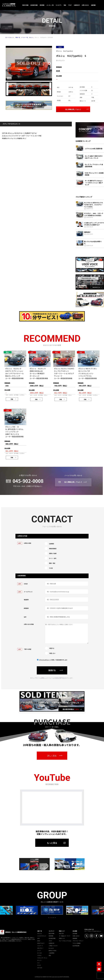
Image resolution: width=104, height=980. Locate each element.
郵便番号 (26, 608)
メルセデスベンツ (42, 936)
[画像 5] (45, 86)
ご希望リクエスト (53, 945)
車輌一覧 (18, 37)
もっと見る (52, 843)
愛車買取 (51, 936)
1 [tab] (49, 917)
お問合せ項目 (24, 543)
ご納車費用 (51, 953)
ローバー (40, 960)
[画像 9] (37, 92)
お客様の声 (51, 943)
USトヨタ (40, 967)
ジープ (39, 950)
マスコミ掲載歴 (77, 943)
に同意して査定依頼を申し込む (53, 660)
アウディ (39, 955)
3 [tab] (52, 917)
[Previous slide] (7, 89)
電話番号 (26, 600)
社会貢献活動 (76, 945)
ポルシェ (31, 37)
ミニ (38, 962)
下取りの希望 (24, 649)
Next (77, 910)
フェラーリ (40, 945)
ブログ (50, 940)
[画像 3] (29, 86)
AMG (38, 938)
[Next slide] (49, 63)
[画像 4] (37, 86)
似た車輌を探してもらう (73, 109)
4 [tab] (54, 917)
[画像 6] (12, 92)
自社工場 (61, 933)
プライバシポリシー (45, 660)
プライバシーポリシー (78, 940)
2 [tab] (50, 917)
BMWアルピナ (41, 943)
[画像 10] (45, 92)
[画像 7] (21, 92)
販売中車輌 (51, 933)
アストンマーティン (42, 958)
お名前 (22, 584)
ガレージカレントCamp (65, 940)
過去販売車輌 (52, 938)
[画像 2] (21, 86)
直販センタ (62, 938)
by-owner (51, 948)
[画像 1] (12, 86)
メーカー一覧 (24, 37)
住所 (25, 617)
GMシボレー (40, 948)
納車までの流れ (53, 950)
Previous (27, 910)
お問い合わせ (76, 936)
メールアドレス (25, 592)
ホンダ (39, 965)
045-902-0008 (28, 481)
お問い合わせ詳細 (29, 624)
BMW (39, 940)
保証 (50, 955)
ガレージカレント (10, 37)
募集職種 (75, 938)
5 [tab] (55, 917)
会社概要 (75, 933)
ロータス (40, 953)
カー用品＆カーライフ (65, 936)
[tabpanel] (52, 910)
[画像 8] (29, 92)
